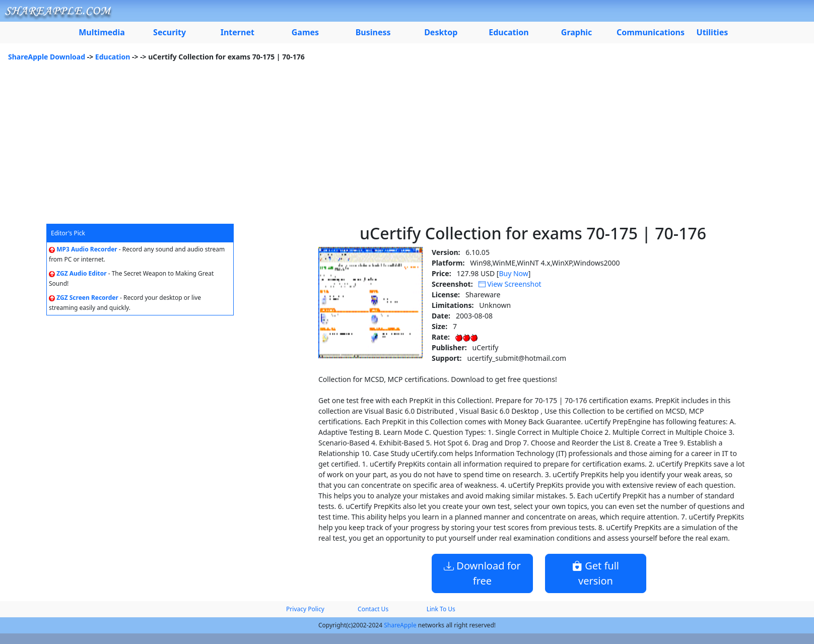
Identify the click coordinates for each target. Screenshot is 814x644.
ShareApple (400, 625)
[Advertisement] (407, 148)
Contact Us (373, 609)
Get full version (596, 573)
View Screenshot (510, 284)
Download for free (482, 573)
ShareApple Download (47, 57)
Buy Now (513, 273)
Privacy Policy (305, 609)
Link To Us (441, 609)
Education (113, 57)
